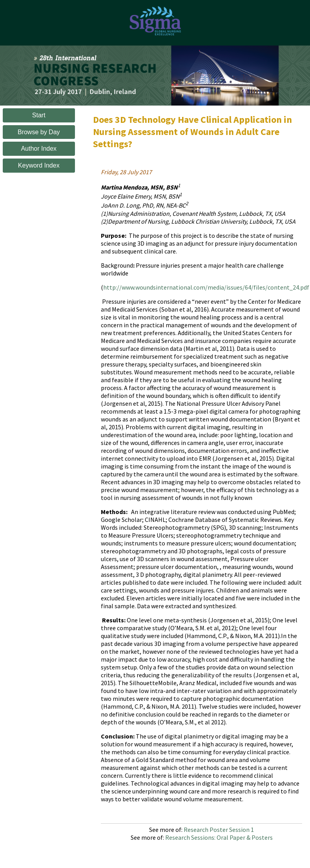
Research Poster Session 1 (219, 830)
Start (39, 115)
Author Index (39, 149)
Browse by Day (39, 132)
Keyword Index (39, 165)
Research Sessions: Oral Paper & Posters (219, 837)
